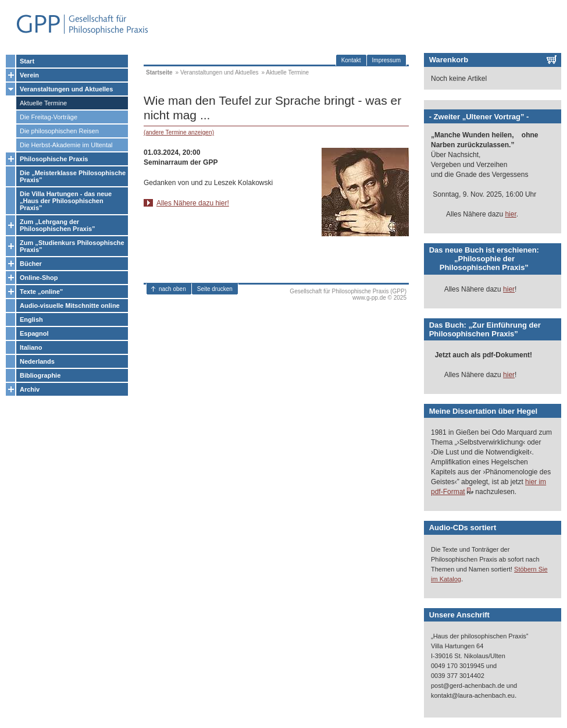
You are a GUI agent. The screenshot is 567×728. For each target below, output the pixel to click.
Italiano (31, 347)
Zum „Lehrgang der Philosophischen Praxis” (58, 225)
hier (510, 214)
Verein (29, 75)
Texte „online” (41, 292)
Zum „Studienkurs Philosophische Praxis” (72, 246)
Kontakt (351, 60)
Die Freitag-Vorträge (49, 117)
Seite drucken (215, 289)
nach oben (172, 289)
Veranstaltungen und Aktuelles (66, 89)
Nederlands (37, 361)
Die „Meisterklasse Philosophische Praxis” (73, 176)
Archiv (30, 389)
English (31, 319)
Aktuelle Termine (43, 103)
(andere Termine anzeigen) (179, 132)
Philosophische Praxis (54, 159)
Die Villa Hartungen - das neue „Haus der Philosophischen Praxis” (66, 201)
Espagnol (34, 333)
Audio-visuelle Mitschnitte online (70, 306)
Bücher (31, 264)
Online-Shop (39, 278)
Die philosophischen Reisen (59, 131)
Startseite (159, 72)
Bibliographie (40, 375)
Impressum (386, 60)
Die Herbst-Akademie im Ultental (66, 145)
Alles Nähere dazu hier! (193, 203)
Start (27, 61)
